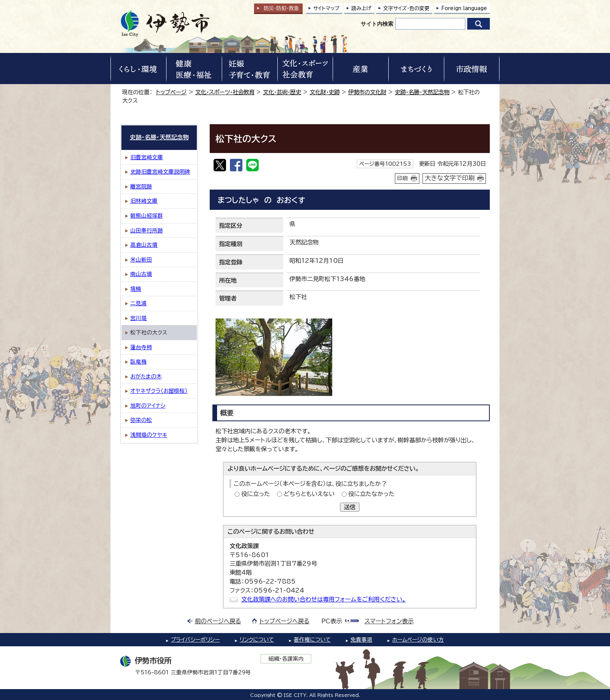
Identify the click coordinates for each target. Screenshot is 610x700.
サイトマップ (326, 8)
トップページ (171, 92)
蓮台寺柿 (141, 347)
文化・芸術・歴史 (282, 92)
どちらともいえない (309, 494)
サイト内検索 (377, 24)
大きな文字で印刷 (450, 178)
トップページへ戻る (285, 621)
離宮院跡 (141, 186)
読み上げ (361, 8)
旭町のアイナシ (148, 406)
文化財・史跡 (325, 92)
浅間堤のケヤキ (149, 435)
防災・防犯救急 (281, 8)
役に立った (256, 494)
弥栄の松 (141, 420)
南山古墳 (141, 274)
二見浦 (138, 303)
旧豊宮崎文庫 (147, 157)
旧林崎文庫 (144, 201)
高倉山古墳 (144, 245)
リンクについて (257, 640)
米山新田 (141, 260)
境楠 (136, 289)
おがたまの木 (146, 376)
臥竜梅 (138, 362)
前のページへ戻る (218, 621)
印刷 (403, 178)
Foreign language (464, 8)
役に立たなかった (371, 494)
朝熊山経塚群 (147, 216)
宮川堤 (138, 318)
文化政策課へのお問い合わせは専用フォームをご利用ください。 (323, 599)
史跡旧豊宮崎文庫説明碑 (160, 172)
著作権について (312, 640)
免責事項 (361, 640)
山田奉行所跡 (147, 230)
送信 (350, 507)
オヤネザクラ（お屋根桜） (159, 391)
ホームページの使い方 (418, 640)
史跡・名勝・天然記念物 (422, 92)
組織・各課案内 (286, 659)
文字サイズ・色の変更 (406, 8)
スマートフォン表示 (389, 621)
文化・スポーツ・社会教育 (225, 92)
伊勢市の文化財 (367, 92)
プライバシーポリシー (195, 640)
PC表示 (332, 621)
